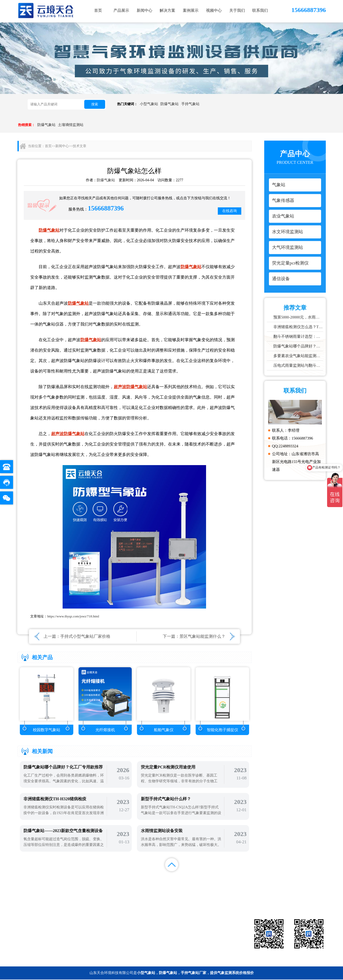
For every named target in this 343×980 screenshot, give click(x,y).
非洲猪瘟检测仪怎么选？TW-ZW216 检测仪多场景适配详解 (298, 327)
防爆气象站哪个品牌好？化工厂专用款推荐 (298, 346)
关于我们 (237, 10)
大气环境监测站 (156, 937)
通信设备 (156, 945)
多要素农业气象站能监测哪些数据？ (298, 356)
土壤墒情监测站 (71, 125)
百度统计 (291, 884)
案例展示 (191, 10)
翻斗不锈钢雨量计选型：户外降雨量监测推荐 (298, 336)
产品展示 (121, 10)
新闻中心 (145, 10)
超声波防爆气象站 (130, 387)
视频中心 (214, 10)
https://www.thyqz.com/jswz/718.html (73, 616)
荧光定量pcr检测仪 (202, 937)
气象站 (156, 921)
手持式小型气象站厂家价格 (85, 636)
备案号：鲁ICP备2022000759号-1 (43, 960)
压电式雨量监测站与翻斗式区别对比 (298, 365)
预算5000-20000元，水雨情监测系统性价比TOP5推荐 (298, 317)
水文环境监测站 (203, 929)
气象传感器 (203, 921)
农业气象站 (156, 929)
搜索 (95, 104)
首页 (98, 10)
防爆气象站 (170, 104)
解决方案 (167, 10)
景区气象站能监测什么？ (202, 636)
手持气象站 (190, 104)
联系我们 (260, 10)
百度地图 (314, 884)
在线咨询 (230, 211)
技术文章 (80, 146)
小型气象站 (149, 104)
